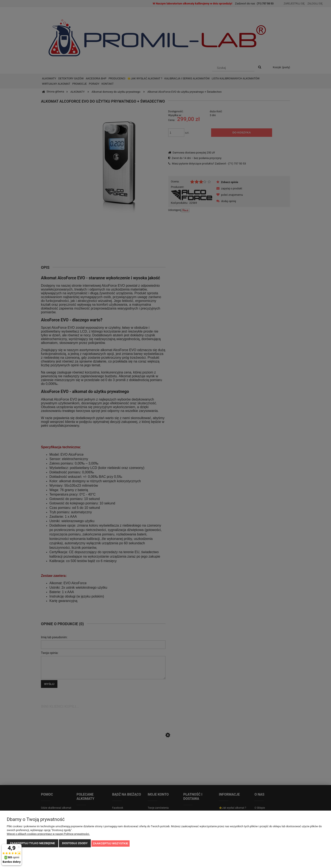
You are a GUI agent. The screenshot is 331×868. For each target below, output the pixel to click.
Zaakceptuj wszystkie (111, 844)
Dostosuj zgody (75, 844)
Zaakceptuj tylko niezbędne (33, 844)
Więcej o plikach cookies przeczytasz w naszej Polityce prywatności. (48, 834)
